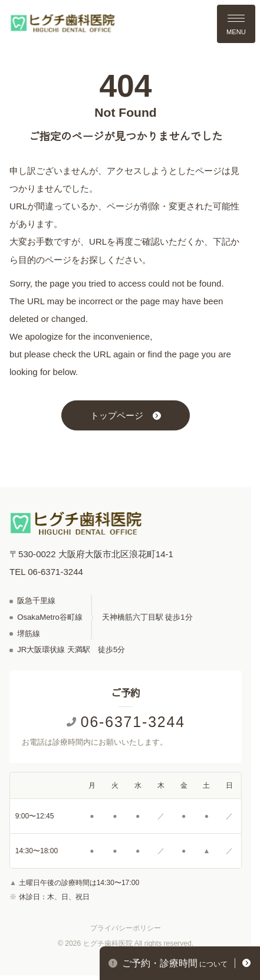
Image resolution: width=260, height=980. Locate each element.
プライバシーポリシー (126, 928)
